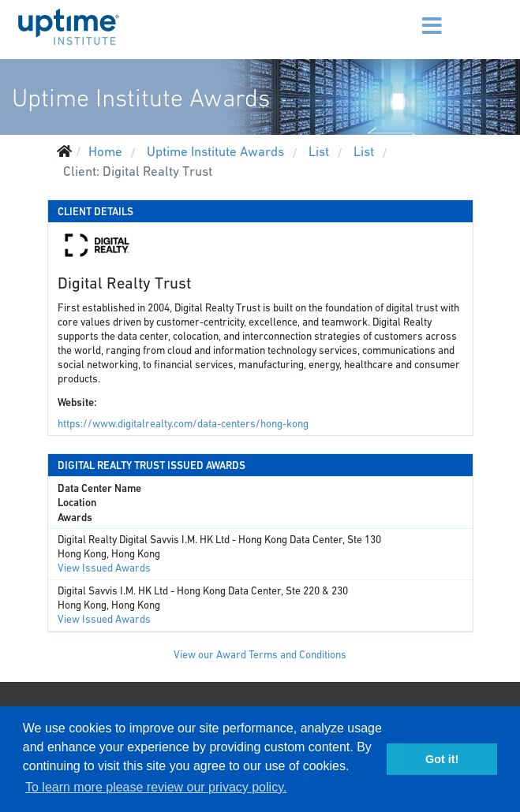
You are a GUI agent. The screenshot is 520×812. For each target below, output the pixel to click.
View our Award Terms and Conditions (260, 655)
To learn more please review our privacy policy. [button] (156, 787)
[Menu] (408, 16)
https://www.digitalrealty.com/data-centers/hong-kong (183, 424)
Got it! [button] (442, 759)
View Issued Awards (104, 568)
